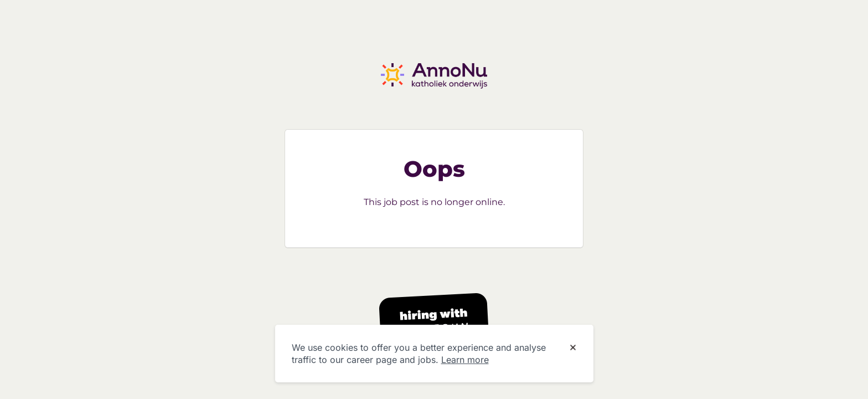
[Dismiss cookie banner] (573, 348)
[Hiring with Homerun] (434, 323)
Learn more (465, 360)
